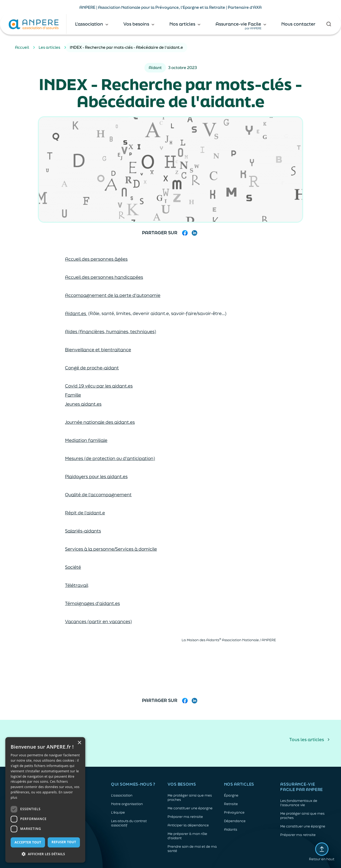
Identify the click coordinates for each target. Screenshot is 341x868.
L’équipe (118, 813)
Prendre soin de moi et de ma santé (192, 849)
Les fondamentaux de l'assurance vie (299, 803)
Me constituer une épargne (190, 808)
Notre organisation (127, 804)
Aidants (231, 830)
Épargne (231, 796)
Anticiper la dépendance (188, 825)
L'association (122, 796)
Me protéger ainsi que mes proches (190, 798)
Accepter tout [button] (28, 842)
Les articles (49, 47)
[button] (45, 854)
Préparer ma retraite (185, 817)
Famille (73, 395)
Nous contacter (298, 24)
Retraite (231, 804)
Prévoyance (234, 813)
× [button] (79, 743)
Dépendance (235, 821)
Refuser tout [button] (64, 842)
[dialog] (45, 800)
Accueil (22, 47)
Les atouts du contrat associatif (129, 823)
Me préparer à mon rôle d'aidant (187, 836)
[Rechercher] (329, 24)
